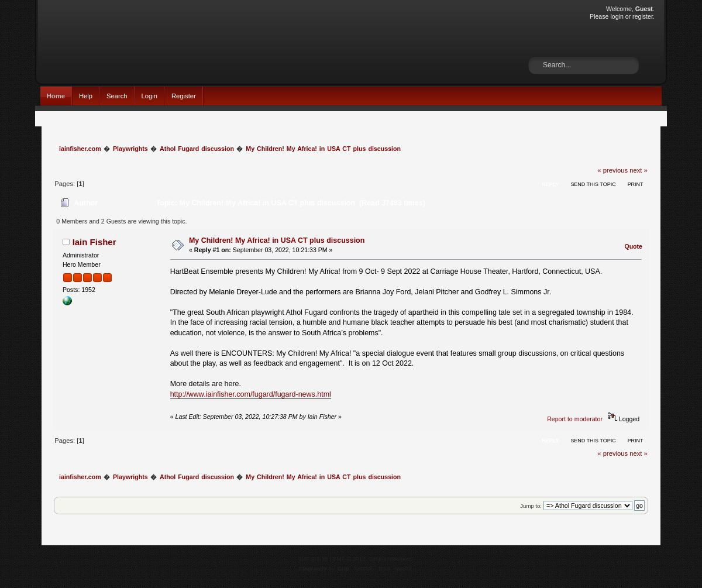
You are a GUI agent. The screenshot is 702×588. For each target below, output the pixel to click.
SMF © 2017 (349, 558)
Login (149, 96)
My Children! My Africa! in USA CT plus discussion (277, 240)
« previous (612, 170)
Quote (633, 246)
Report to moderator (575, 419)
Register (184, 96)
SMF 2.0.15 (313, 558)
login (617, 16)
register (643, 16)
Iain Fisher (94, 242)
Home (56, 96)
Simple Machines (391, 558)
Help (86, 96)
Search (117, 96)
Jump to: (531, 506)
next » (639, 170)
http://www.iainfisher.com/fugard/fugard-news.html (251, 394)
